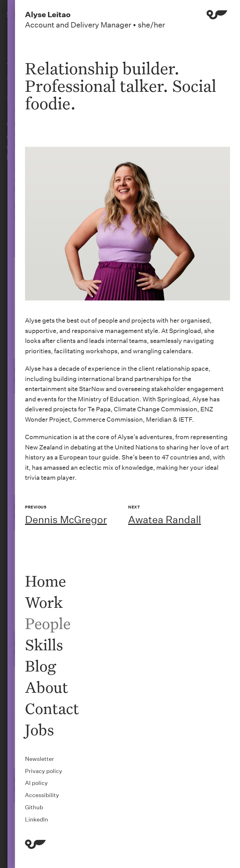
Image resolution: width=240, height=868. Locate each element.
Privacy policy (44, 771)
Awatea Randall (165, 520)
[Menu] (217, 20)
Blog (40, 666)
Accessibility (42, 795)
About (47, 687)
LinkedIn (37, 819)
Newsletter (40, 759)
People (48, 623)
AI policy (36, 783)
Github (34, 807)
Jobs (40, 729)
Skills (44, 645)
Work (44, 602)
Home (45, 581)
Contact (52, 708)
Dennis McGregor (66, 520)
